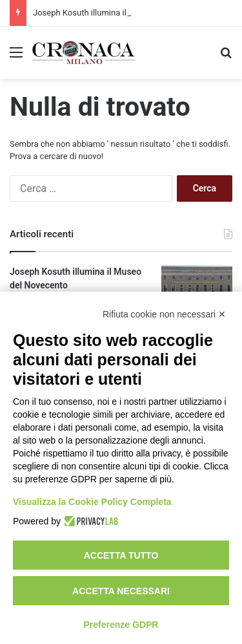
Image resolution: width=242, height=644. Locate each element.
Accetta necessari (121, 591)
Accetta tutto (121, 555)
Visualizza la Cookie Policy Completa (92, 502)
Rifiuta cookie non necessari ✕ (164, 314)
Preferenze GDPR (121, 625)
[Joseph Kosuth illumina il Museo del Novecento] (197, 289)
